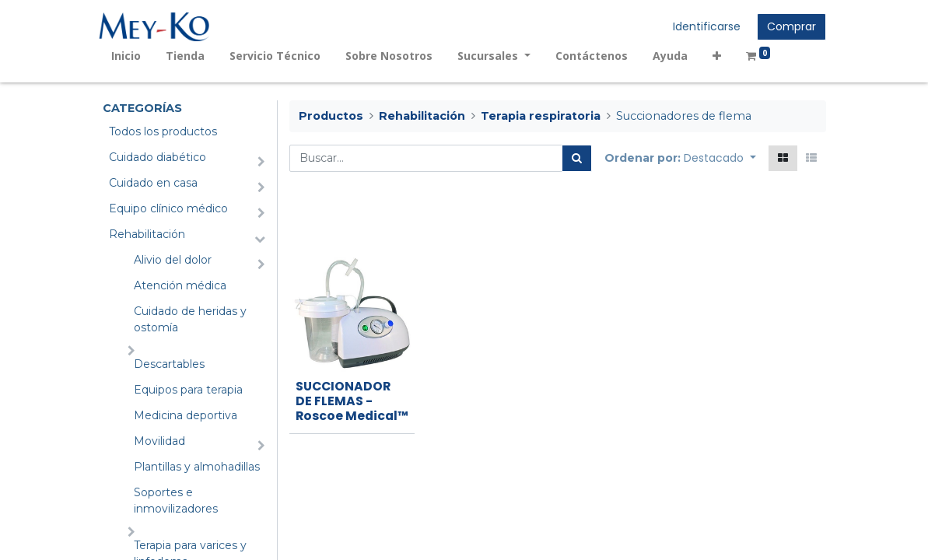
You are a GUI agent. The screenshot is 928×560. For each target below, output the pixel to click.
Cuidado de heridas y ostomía (190, 319)
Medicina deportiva (186, 415)
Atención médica (180, 285)
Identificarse (704, 26)
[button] (720, 56)
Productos (331, 116)
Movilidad (159, 441)
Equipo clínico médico (168, 208)
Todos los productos (163, 131)
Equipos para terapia (188, 390)
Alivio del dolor (173, 260)
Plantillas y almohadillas (197, 467)
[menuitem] (130, 56)
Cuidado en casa (153, 183)
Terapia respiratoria (541, 116)
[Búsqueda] (577, 158)
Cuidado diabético (158, 157)
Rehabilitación (147, 234)
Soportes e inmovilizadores (176, 500)
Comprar (788, 26)
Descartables (169, 364)
